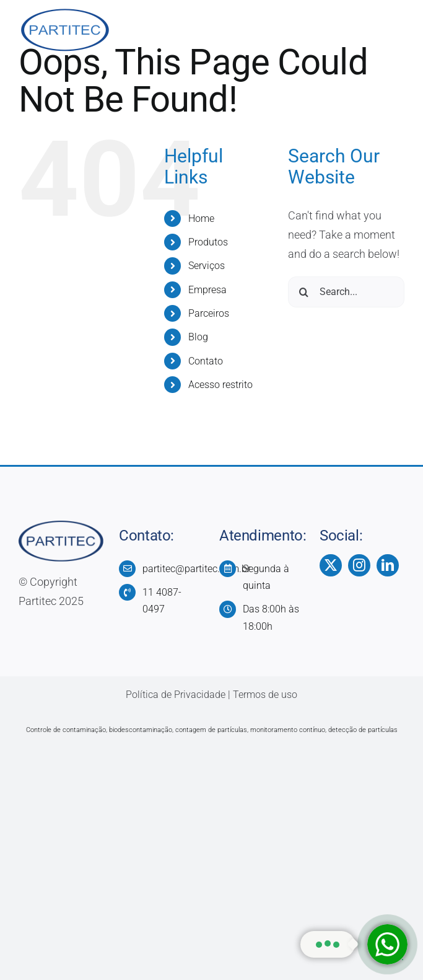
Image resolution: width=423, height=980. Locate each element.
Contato (206, 361)
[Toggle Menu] (395, 31)
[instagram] (359, 565)
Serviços (207, 266)
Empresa (207, 290)
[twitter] (331, 565)
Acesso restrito (220, 385)
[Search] (303, 292)
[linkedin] (388, 565)
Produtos (208, 242)
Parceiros (209, 313)
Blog (198, 337)
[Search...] (346, 292)
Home (201, 219)
